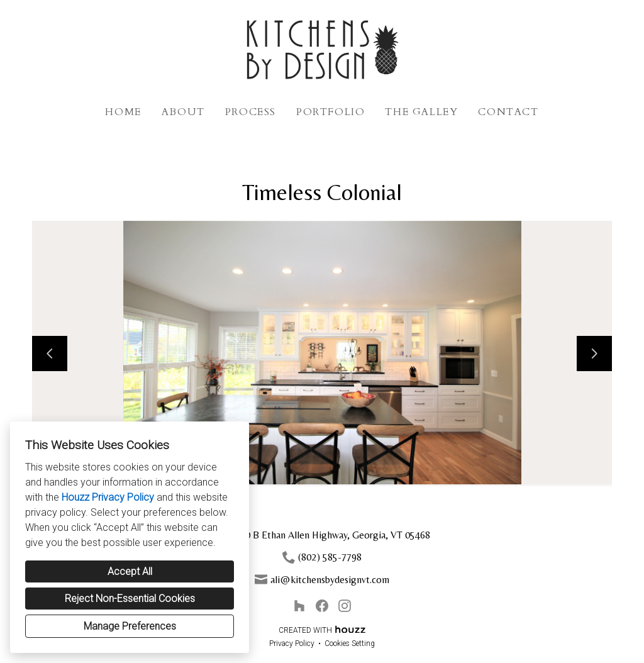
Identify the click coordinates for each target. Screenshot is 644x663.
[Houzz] (299, 606)
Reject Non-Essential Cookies (130, 599)
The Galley (421, 112)
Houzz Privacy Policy (108, 497)
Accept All (130, 571)
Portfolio (330, 112)
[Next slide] (594, 354)
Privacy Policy (292, 643)
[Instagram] (345, 606)
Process (251, 112)
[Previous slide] (50, 354)
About (183, 112)
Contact (508, 112)
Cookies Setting (350, 643)
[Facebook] (322, 606)
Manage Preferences (130, 626)
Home (123, 112)
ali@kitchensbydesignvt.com (330, 580)
